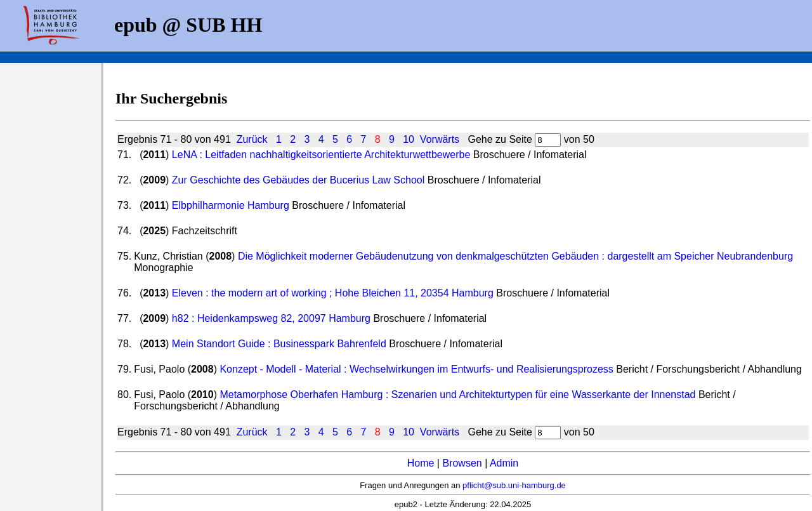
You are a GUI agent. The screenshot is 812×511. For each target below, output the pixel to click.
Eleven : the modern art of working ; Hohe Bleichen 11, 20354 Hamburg (333, 293)
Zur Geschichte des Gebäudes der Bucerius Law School (298, 180)
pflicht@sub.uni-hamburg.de (514, 485)
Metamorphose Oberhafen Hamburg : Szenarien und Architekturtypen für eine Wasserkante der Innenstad (457, 395)
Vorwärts (440, 139)
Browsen (462, 463)
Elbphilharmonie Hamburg (231, 205)
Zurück (252, 139)
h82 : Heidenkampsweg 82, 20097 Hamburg (271, 318)
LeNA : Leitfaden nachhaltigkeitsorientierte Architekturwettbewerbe (321, 155)
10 (409, 139)
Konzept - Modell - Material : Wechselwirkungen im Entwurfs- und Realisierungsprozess (416, 369)
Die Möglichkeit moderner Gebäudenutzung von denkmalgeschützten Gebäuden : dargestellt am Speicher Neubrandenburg (515, 256)
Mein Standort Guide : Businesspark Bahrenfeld (279, 344)
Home (421, 463)
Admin (504, 463)
